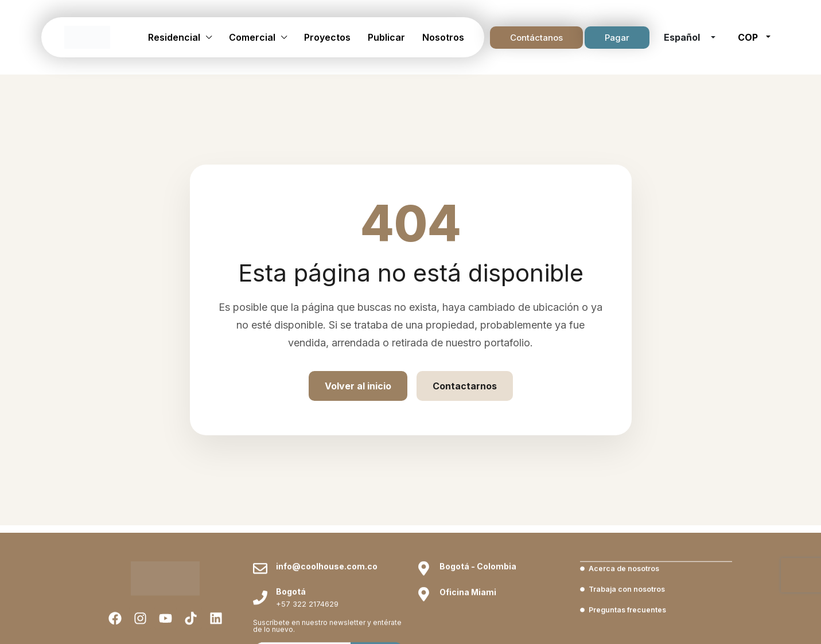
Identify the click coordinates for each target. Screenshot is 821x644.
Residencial (174, 37)
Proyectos (327, 37)
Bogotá (291, 635)
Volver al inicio (358, 386)
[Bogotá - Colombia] (424, 612)
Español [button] (683, 37)
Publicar (386, 37)
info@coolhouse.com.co (327, 609)
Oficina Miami (468, 635)
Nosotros (443, 37)
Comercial (252, 37)
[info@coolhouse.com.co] (260, 612)
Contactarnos (465, 386)
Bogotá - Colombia (478, 609)
